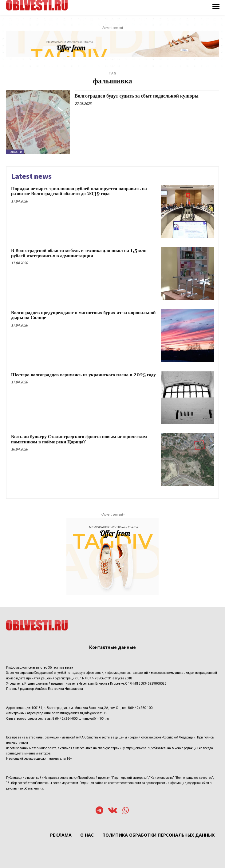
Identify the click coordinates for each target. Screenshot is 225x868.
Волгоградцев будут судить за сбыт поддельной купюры (137, 96)
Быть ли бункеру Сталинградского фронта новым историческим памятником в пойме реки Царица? (79, 439)
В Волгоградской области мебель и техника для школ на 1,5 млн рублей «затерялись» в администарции (79, 253)
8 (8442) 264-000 (65, 719)
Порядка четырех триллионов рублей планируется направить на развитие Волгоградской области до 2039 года (79, 191)
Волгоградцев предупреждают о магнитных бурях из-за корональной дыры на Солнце (83, 315)
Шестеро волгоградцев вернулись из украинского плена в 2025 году (83, 375)
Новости (15, 152)
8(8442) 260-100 (140, 708)
